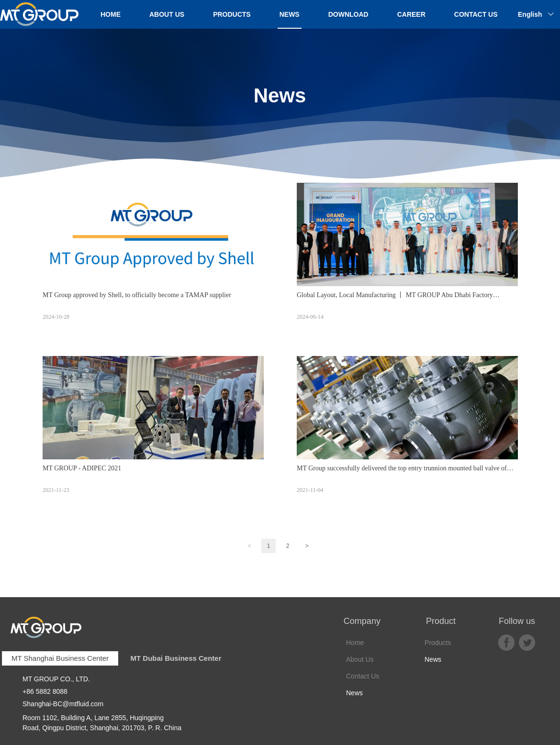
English (530, 14)
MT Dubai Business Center (176, 658)
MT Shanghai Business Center (60, 658)
